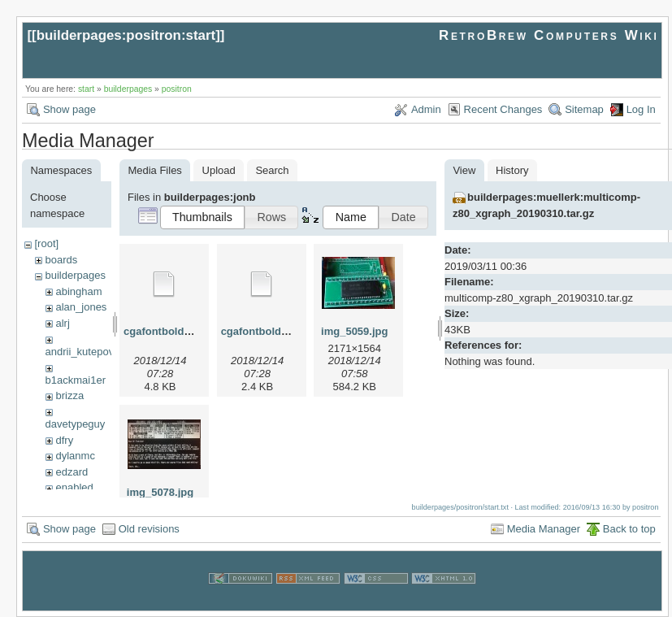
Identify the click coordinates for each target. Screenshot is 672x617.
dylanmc (75, 456)
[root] (46, 243)
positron (177, 89)
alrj (62, 323)
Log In (641, 109)
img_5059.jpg (354, 331)
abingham (78, 291)
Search (272, 170)
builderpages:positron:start (126, 35)
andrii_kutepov (80, 352)
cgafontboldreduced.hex (282, 331)
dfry (64, 440)
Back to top (629, 529)
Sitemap (584, 109)
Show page (69, 109)
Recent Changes (503, 109)
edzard (72, 472)
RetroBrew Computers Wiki (549, 35)
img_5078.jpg (160, 492)
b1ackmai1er (76, 380)
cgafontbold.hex (164, 331)
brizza (69, 395)
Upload (219, 170)
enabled (74, 487)
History (512, 170)
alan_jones (81, 307)
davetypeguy (76, 424)
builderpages (128, 89)
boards (61, 260)
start (86, 89)
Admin (426, 109)
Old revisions (149, 529)
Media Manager (544, 529)
